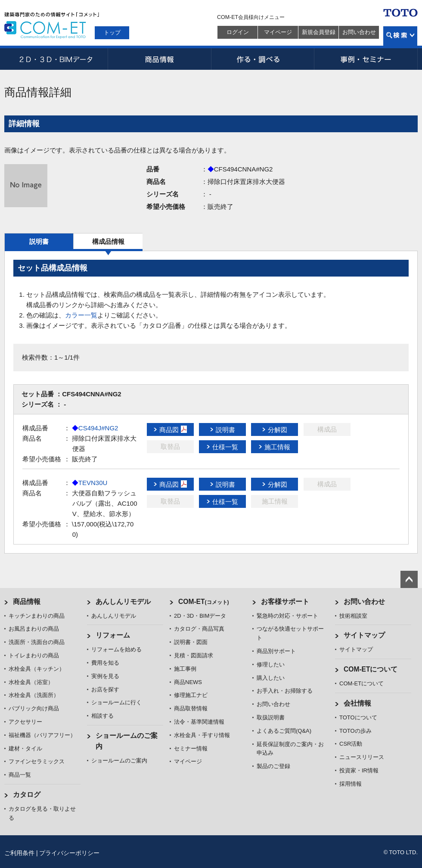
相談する (102, 716)
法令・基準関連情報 (199, 722)
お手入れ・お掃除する (285, 691)
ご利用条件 (19, 853)
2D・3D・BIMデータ (56, 59)
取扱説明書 (271, 717)
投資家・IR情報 (359, 770)
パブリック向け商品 (34, 708)
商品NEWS (188, 682)
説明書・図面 (191, 642)
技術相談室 (353, 616)
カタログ (27, 795)
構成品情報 (108, 241)
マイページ (278, 32)
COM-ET (204, 602)
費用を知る (105, 663)
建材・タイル (25, 748)
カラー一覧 (81, 315)
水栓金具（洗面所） (34, 695)
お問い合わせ (359, 32)
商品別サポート (276, 651)
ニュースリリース (362, 757)
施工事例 (185, 669)
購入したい (271, 678)
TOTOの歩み (355, 731)
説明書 (39, 241)
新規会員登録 (319, 32)
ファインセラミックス (37, 761)
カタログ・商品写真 (199, 629)
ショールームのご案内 (119, 761)
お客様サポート (285, 602)
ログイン (238, 32)
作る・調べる (263, 59)
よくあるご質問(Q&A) (284, 731)
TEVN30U (90, 483)
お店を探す (105, 689)
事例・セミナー (366, 59)
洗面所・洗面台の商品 (37, 642)
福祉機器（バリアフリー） (42, 735)
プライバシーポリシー (69, 853)
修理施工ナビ (191, 695)
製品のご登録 (273, 766)
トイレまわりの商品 (34, 655)
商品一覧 (20, 775)
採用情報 (351, 784)
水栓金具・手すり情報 (202, 735)
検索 (400, 36)
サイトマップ (364, 635)
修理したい (271, 664)
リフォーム (113, 635)
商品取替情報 (191, 708)
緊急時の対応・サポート (287, 616)
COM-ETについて (371, 669)
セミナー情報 (191, 748)
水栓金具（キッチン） (37, 669)
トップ (112, 33)
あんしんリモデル (123, 602)
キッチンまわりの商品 (37, 616)
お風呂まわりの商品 (34, 629)
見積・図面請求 (194, 655)
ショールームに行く (116, 702)
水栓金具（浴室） (31, 682)
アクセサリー (25, 722)
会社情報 (357, 703)
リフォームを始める (116, 649)
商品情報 (159, 59)
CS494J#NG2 (95, 428)
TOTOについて (358, 717)
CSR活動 (351, 744)
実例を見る (105, 676)
